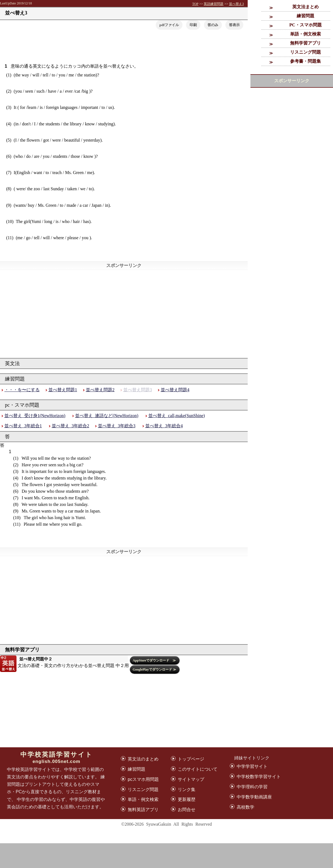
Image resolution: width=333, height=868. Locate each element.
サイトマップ (191, 779)
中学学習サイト (252, 766)
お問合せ (187, 810)
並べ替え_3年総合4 (164, 426)
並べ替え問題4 (175, 390)
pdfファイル (169, 25)
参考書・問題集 (305, 61)
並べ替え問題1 (63, 390)
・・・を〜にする (22, 390)
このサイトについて (198, 769)
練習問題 (305, 16)
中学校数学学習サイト (259, 777)
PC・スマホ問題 (305, 25)
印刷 (193, 25)
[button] (234, 25)
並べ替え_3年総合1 (23, 426)
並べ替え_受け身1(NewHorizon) (35, 416)
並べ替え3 (236, 4)
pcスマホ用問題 (143, 779)
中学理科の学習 (252, 787)
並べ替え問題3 (138, 390)
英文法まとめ (305, 7)
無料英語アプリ (143, 810)
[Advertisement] (167, 856)
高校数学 (245, 807)
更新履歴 (187, 799)
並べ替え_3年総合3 (117, 426)
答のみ (213, 25)
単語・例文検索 (305, 34)
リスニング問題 (305, 52)
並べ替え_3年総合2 (70, 426)
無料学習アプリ (305, 43)
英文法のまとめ (143, 759)
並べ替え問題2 (100, 390)
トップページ (191, 759)
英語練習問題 (214, 4)
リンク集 (187, 790)
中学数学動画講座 (254, 797)
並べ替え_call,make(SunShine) (177, 416)
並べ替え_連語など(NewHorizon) (107, 416)
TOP (195, 4)
